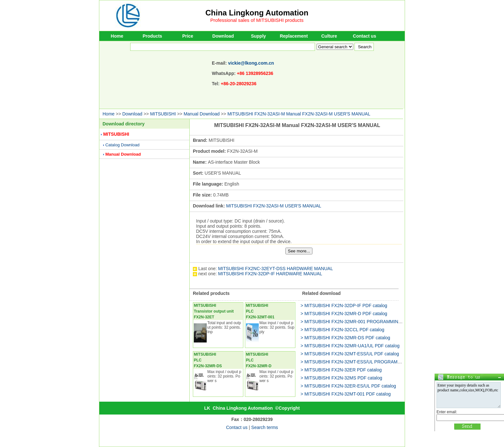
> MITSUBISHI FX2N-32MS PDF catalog (341, 378)
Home (117, 36)
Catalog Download (122, 145)
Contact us (364, 36)
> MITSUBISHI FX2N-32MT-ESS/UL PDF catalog (350, 354)
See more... (299, 251)
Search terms (265, 427)
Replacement (294, 36)
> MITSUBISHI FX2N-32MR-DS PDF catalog (345, 338)
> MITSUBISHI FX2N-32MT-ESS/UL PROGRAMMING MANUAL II (367, 362)
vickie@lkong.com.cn (251, 63)
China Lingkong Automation (257, 13)
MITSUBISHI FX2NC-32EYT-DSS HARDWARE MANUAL (275, 269)
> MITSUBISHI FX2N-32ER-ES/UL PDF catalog (348, 386)
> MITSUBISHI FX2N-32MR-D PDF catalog (344, 314)
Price (188, 36)
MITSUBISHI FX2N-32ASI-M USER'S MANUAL (274, 206)
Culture (329, 36)
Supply (259, 36)
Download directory (124, 124)
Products (153, 36)
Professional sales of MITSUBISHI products (257, 20)
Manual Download (202, 114)
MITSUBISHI (163, 114)
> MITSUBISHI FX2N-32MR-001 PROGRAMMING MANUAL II (363, 322)
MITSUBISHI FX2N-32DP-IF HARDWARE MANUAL (270, 274)
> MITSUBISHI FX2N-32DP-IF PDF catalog (344, 306)
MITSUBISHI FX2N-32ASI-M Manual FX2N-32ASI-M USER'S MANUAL (299, 114)
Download (223, 36)
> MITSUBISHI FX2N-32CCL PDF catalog (342, 330)
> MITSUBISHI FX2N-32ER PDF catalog (341, 370)
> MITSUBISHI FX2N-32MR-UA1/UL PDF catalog (350, 346)
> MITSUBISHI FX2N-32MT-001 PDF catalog (346, 394)
